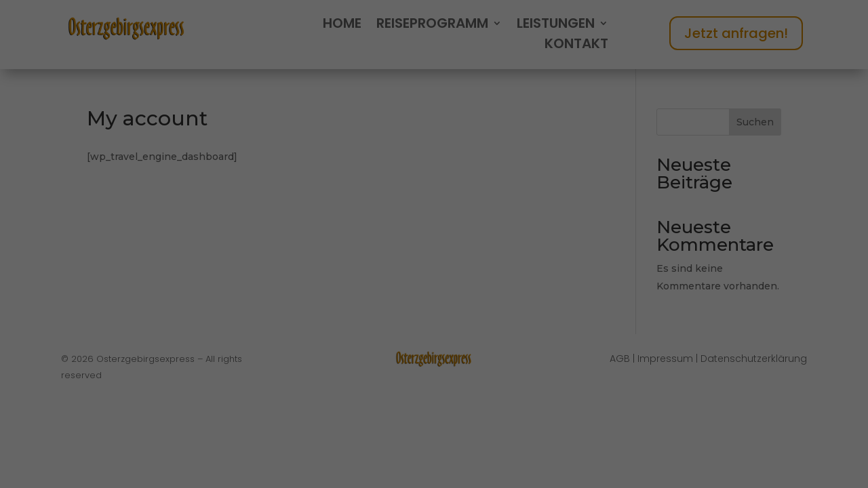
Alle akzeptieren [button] (434, 307)
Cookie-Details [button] (367, 456)
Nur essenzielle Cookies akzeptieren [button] (434, 387)
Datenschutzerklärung (311, 216)
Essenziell (290, 260)
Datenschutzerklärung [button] (440, 456)
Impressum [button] (507, 456)
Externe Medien (554, 260)
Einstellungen (290, 229)
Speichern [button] (434, 347)
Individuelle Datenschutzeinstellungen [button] (434, 427)
